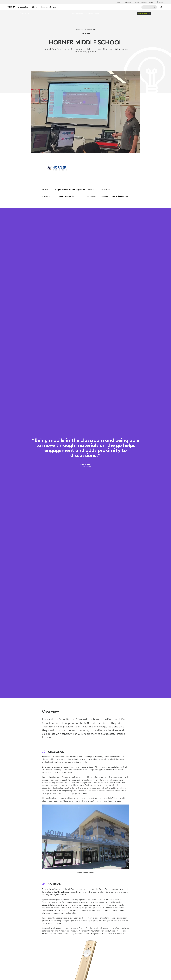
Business (136, 2)
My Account (161, 7)
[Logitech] (18, 7)
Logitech (119, 2)
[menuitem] (78, 13)
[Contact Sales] (144, 13)
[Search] (149, 7)
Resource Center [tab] (49, 7)
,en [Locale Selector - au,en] (161, 2)
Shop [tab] (34, 7)
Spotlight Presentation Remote (69, 892)
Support (152, 2)
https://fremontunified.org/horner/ (71, 189)
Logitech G (128, 2)
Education (144, 2)
